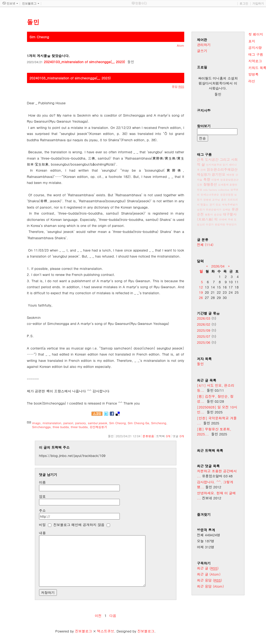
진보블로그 (83, 631)
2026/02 (204, 324)
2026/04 (218, 266)
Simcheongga (42, 427)
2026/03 (204, 318)
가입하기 (258, 3)
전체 (205, 245)
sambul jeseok (97, 423)
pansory (80, 423)
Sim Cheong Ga (139, 423)
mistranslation (52, 423)
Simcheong (159, 423)
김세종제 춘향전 (228, 185)
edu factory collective (216, 190)
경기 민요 (215, 205)
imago (36, 423)
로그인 (244, 3)
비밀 (42, 525)
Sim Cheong (118, 423)
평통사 (209, 215)
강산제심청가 (98, 427)
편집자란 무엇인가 (226, 225)
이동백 (215, 180)
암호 (42, 496)
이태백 (223, 220)
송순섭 (218, 215)
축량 (207, 179)
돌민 (200, 364)
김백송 (226, 210)
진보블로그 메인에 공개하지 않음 (79, 525)
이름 (42, 482)
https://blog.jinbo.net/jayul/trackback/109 (72, 455)
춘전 (224, 200)
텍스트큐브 (105, 631)
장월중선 (210, 184)
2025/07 (204, 336)
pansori (68, 423)
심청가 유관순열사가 (209, 210)
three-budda (79, 427)
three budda (61, 427)
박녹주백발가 (230, 205)
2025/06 (204, 342)
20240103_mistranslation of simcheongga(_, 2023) (84, 62)
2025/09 (204, 330)
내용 (42, 533)
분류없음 (148, 436)
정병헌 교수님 (212, 200)
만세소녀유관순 (210, 195)
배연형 (230, 175)
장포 (200, 190)
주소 (42, 511)
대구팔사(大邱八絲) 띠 (217, 217)
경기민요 (219, 174)
